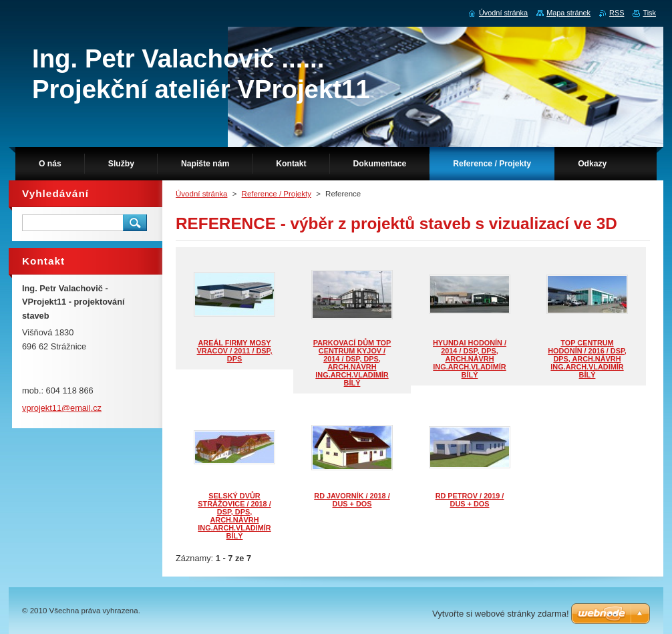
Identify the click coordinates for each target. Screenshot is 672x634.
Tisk (649, 13)
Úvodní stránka (201, 194)
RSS (617, 13)
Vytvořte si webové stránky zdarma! (501, 614)
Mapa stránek (568, 13)
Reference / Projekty (277, 194)
